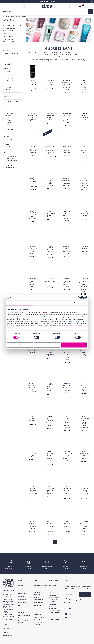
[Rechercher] (90, 12)
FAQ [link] (35, 613)
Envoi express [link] (46, 585)
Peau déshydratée (12, 156)
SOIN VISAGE (9, 20)
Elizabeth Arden (11, 78)
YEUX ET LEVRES (8, 39)
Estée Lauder (10, 81)
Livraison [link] (37, 585)
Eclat (7, 125)
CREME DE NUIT (8, 34)
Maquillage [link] (22, 594)
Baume (8, 144)
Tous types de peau (12, 168)
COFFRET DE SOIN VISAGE (11, 54)
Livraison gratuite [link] (10, 567)
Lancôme (9, 88)
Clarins (8, 74)
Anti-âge (9, 122)
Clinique (8, 76)
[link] (66, 614)
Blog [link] (20, 605)
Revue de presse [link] (54, 617)
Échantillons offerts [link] (29, 567)
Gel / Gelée (10, 139)
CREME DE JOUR (8, 31)
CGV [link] (4, 631)
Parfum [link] (21, 585)
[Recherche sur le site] (47, 12)
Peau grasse (10, 158)
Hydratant (9, 111)
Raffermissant (10, 113)
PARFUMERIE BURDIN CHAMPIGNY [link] (52, 606)
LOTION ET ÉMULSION (10, 28)
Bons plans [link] (22, 599)
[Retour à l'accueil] (47, 6)
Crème (8, 146)
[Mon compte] (80, 6)
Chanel (8, 71)
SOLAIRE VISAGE (8, 48)
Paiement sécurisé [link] (65, 567)
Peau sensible (10, 165)
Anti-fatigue (10, 129)
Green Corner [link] (23, 602)
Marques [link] (21, 597)
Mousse (8, 142)
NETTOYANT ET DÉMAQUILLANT (13, 25)
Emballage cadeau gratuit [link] (47, 567)
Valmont (67, 211)
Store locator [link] (54, 620)
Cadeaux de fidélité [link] (84, 567)
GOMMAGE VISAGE (8, 42)
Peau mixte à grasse (12, 161)
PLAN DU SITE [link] (22, 608)
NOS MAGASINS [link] (54, 580)
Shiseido (9, 90)
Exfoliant (9, 115)
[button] (12, 6)
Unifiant (8, 118)
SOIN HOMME (7, 51)
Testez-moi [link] (37, 605)
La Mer (8, 85)
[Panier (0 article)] (83, 6)
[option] (58, 31)
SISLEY (67, 349)
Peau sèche (10, 163)
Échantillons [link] (38, 602)
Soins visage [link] (22, 588)
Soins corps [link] (22, 591)
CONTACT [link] (36, 618)
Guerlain (9, 83)
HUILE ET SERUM (8, 36)
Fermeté (9, 120)
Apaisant (9, 127)
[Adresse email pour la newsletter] (78, 595)
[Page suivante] (62, 542)
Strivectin (50, 147)
